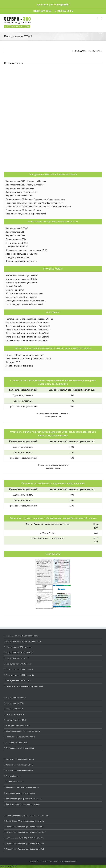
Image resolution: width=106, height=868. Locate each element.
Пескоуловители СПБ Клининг (18, 664)
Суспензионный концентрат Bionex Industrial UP (28, 330)
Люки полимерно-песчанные (19, 366)
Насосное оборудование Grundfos (22, 254)
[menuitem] (42, 11)
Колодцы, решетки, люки (17, 257)
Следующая (95, 51)
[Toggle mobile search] (97, 19)
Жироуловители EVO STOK (17, 658)
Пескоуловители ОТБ (16, 239)
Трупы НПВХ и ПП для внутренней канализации (28, 359)
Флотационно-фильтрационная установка (26, 301)
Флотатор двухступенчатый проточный (24, 304)
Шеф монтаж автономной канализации (22, 787)
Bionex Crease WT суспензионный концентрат (27, 323)
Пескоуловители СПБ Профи (18, 681)
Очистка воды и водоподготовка (21, 261)
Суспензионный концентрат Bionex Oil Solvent (27, 337)
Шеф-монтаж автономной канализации (24, 294)
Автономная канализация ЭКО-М (21, 276)
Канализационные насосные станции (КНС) (26, 250)
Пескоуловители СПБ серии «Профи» (23, 210)
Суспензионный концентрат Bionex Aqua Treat (27, 333)
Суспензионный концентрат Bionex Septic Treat (28, 326)
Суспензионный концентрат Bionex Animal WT (27, 340)
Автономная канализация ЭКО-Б (21, 279)
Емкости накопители (15, 290)
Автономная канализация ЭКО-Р (21, 283)
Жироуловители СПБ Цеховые (19, 647)
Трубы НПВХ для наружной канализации (25, 355)
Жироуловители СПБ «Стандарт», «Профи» (26, 181)
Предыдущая (80, 51)
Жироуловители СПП (15, 232)
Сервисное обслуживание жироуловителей (26, 214)
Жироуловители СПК (15, 236)
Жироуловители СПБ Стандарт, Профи (22, 636)
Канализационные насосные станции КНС (23, 731)
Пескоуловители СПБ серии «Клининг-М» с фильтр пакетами (34, 203)
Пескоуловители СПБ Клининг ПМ (20, 675)
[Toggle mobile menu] (101, 19)
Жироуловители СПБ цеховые (20, 188)
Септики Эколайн (14, 286)
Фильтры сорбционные (16, 247)
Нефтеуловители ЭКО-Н (17, 243)
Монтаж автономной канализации (22, 297)
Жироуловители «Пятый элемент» (22, 192)
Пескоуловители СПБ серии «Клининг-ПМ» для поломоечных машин (38, 207)
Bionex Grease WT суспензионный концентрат (25, 821)
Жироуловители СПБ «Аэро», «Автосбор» (25, 185)
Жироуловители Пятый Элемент (20, 653)
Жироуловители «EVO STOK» (19, 196)
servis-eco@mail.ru (60, 5)
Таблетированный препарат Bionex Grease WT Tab (27, 815)
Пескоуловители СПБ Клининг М (19, 670)
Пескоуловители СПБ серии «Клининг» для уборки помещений (35, 199)
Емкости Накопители (15, 782)
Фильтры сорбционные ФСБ (18, 726)
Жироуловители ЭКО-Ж (17, 228)
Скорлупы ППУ (13, 362)
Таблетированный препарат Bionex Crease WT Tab (29, 319)
